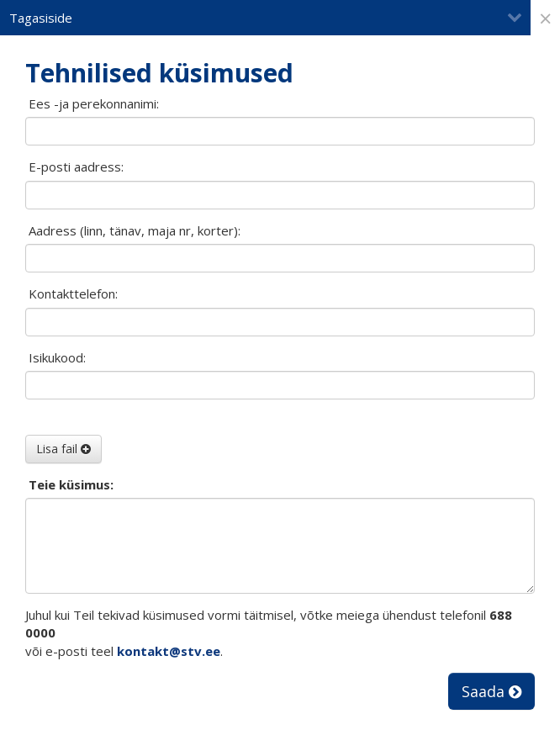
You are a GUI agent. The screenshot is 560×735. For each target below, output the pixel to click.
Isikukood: (57, 357)
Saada (491, 691)
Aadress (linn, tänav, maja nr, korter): (135, 230)
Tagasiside (266, 18)
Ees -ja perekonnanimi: (94, 103)
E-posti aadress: (76, 167)
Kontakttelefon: (73, 293)
